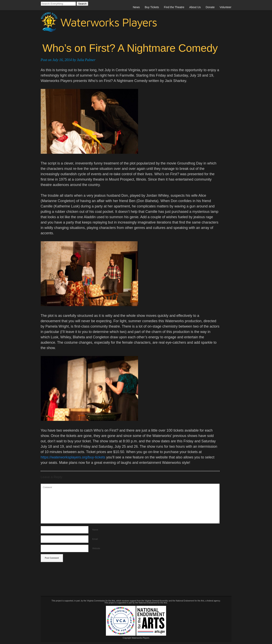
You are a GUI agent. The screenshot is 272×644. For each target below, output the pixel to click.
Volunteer (225, 7)
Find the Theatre (174, 7)
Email (95, 539)
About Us (195, 7)
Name (95, 530)
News (136, 7)
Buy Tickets (152, 7)
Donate (210, 7)
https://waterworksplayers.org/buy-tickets (73, 457)
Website (96, 548)
